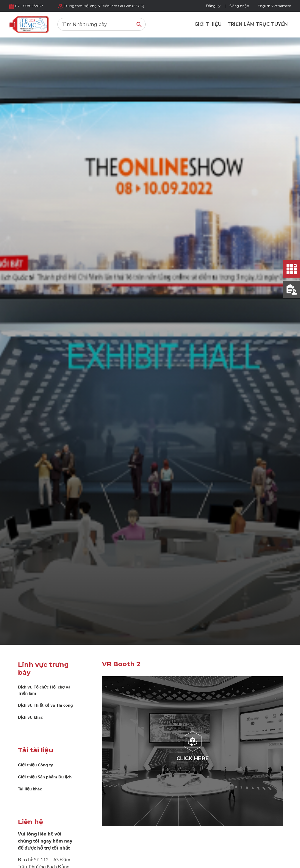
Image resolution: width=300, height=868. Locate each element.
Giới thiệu (208, 24)
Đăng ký (213, 6)
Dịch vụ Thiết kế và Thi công (45, 705)
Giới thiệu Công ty (35, 765)
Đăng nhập (239, 6)
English (264, 6)
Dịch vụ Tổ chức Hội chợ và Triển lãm (44, 690)
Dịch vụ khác (30, 717)
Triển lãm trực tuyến (258, 24)
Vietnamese (281, 6)
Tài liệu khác (30, 789)
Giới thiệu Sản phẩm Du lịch (45, 777)
